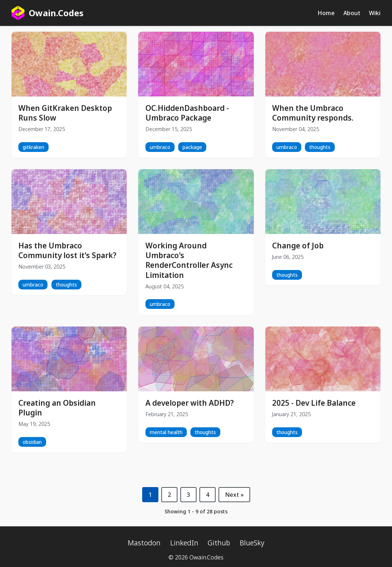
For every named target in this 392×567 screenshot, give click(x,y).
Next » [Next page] (234, 495)
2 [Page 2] (169, 495)
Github (219, 543)
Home (326, 13)
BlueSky (252, 543)
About (352, 13)
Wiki (375, 13)
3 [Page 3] (188, 495)
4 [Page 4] (208, 495)
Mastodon (144, 543)
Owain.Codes (48, 13)
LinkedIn (184, 543)
